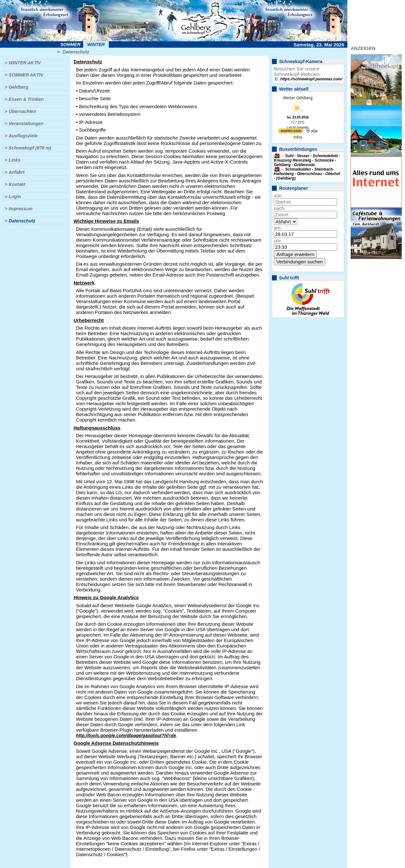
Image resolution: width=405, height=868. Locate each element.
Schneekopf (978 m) (30, 148)
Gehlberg (18, 87)
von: (278, 195)
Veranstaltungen (26, 124)
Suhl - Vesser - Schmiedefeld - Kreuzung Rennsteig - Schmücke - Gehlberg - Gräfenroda (307, 160)
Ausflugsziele (23, 136)
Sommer (71, 44)
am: (278, 228)
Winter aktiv (25, 63)
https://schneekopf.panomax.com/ (311, 79)
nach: (280, 208)
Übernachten (22, 111)
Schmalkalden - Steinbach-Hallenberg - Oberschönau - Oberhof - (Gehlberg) (307, 174)
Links (15, 160)
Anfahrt (17, 172)
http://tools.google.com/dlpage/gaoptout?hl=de (126, 735)
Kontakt (17, 184)
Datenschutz (76, 52)
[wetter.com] (291, 132)
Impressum (21, 209)
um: (278, 241)
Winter (96, 44)
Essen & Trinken (26, 99)
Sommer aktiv (26, 75)
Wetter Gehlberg (298, 98)
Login (15, 197)
